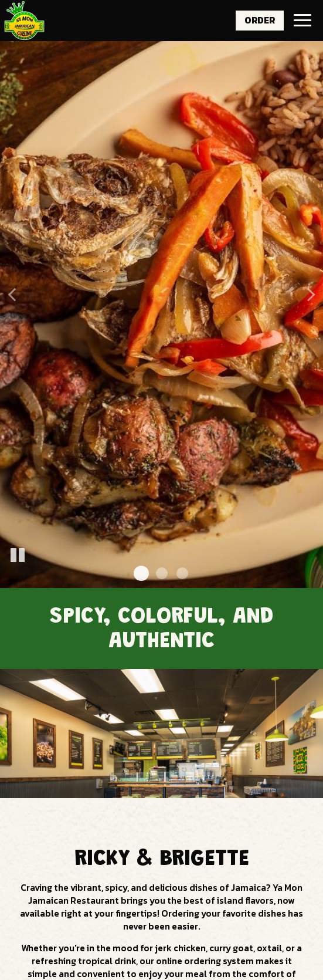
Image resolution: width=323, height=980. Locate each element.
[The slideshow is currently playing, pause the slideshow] (18, 556)
